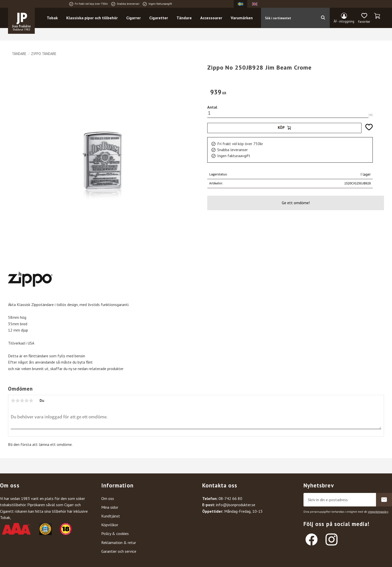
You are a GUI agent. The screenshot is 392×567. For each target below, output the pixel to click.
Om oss (108, 498)
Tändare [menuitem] (184, 18)
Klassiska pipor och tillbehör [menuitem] (92, 18)
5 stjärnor (31, 401)
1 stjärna (13, 401)
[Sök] (323, 18)
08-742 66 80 (230, 498)
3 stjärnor (22, 401)
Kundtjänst (111, 516)
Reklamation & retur (119, 542)
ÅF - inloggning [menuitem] (344, 21)
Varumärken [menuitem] (242, 18)
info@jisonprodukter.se (236, 505)
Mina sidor (110, 507)
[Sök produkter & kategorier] (289, 18)
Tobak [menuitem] (52, 18)
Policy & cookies (115, 533)
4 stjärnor (26, 401)
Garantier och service (119, 551)
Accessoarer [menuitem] (211, 18)
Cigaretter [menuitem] (159, 18)
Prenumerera (384, 500)
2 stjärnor (17, 401)
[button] (364, 18)
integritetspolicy (378, 512)
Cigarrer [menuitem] (134, 18)
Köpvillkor (110, 525)
